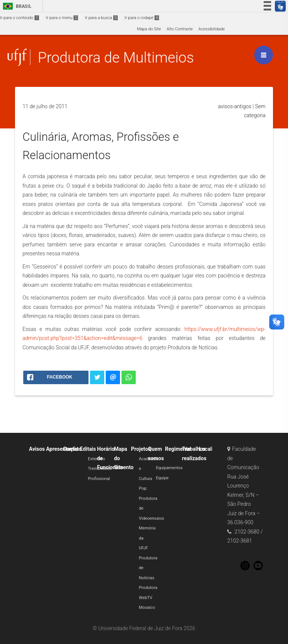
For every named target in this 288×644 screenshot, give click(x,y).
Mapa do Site (149, 29)
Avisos (37, 449)
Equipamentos (169, 468)
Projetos (141, 449)
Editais (88, 449)
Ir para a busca (101, 18)
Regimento (178, 449)
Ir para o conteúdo (19, 18)
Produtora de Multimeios (116, 57)
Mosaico (147, 607)
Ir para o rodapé (142, 18)
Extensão (96, 459)
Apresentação (62, 449)
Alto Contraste (180, 29)
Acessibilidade (211, 29)
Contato (72, 449)
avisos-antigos (235, 106)
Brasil (16, 6)
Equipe (162, 478)
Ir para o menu (62, 18)
